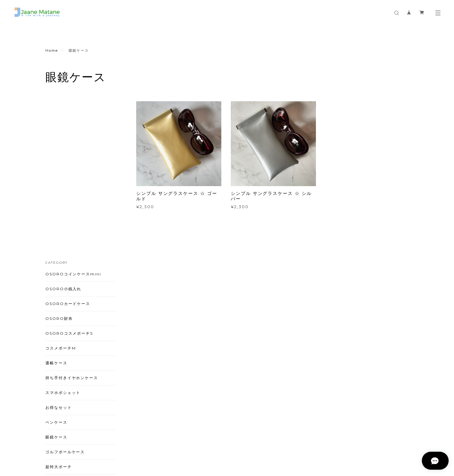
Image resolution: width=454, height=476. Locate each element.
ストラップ (56, 352)
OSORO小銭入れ (63, 129)
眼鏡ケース (56, 277)
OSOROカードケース (68, 144)
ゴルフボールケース (65, 292)
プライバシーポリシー (102, 439)
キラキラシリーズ (63, 322)
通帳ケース (56, 203)
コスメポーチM (61, 188)
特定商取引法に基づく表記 (150, 439)
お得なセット (59, 248)
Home (52, 50)
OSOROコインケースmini (73, 114)
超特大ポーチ (59, 307)
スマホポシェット (63, 233)
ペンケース (56, 263)
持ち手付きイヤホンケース (72, 218)
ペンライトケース (63, 337)
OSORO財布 (59, 159)
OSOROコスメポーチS (69, 174)
